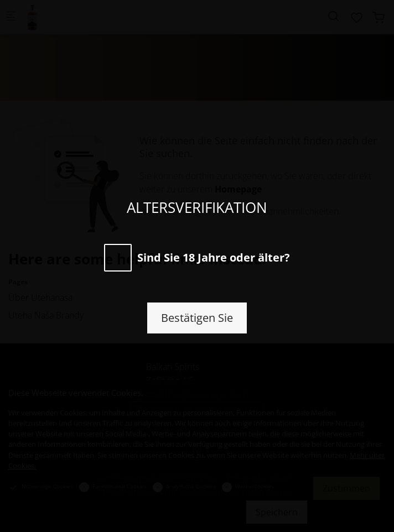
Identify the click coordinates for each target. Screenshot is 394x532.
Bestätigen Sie (197, 318)
